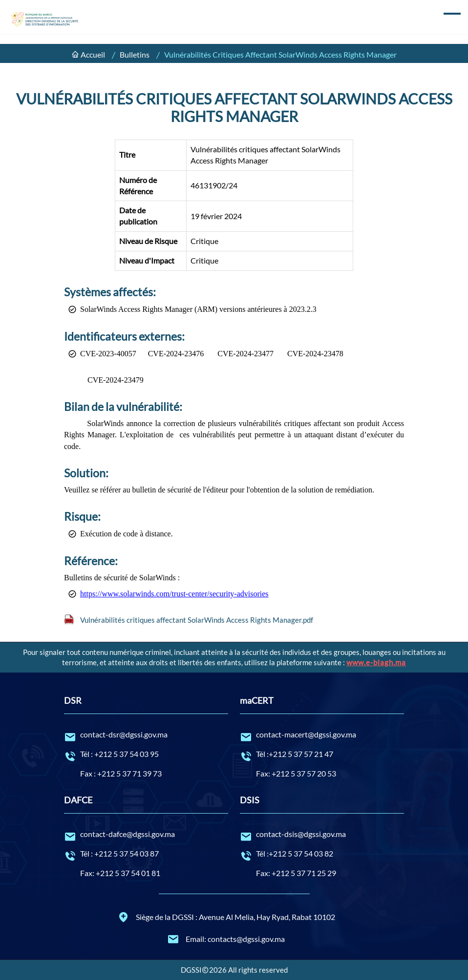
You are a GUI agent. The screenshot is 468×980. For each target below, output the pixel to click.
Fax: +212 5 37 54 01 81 (120, 873)
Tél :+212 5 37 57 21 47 (322, 755)
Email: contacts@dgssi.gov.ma (226, 939)
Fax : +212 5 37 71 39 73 (121, 773)
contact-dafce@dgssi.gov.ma (146, 835)
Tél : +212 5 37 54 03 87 (146, 854)
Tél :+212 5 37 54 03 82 (322, 854)
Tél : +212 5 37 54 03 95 (146, 755)
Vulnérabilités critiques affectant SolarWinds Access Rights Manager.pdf (197, 620)
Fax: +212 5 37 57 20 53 (296, 773)
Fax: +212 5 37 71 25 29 (296, 873)
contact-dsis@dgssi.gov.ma (322, 835)
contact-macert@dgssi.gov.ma (322, 735)
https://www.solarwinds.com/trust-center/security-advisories (174, 594)
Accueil (93, 54)
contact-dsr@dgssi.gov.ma (146, 735)
